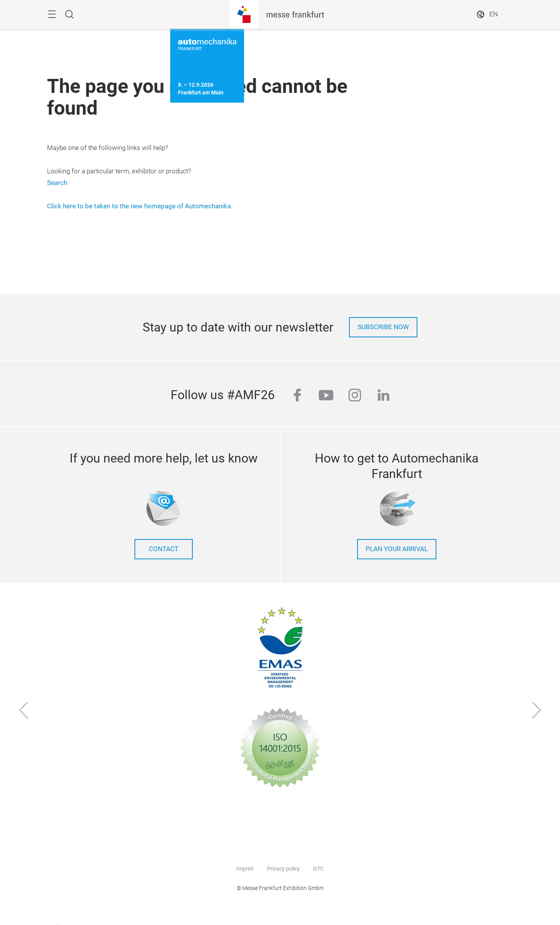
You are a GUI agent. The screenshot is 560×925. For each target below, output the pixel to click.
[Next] (537, 711)
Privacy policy (283, 869)
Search (57, 183)
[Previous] (24, 711)
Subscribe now (383, 327)
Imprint (245, 869)
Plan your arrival (397, 549)
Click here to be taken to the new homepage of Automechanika (139, 206)
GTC (318, 869)
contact (164, 549)
